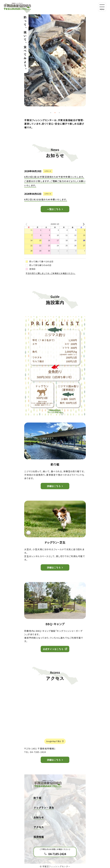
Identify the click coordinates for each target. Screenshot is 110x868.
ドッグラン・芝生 (44, 808)
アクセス (39, 827)
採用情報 (39, 837)
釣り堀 (37, 798)
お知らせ (39, 817)
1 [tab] (51, 113)
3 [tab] (59, 113)
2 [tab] (55, 113)
